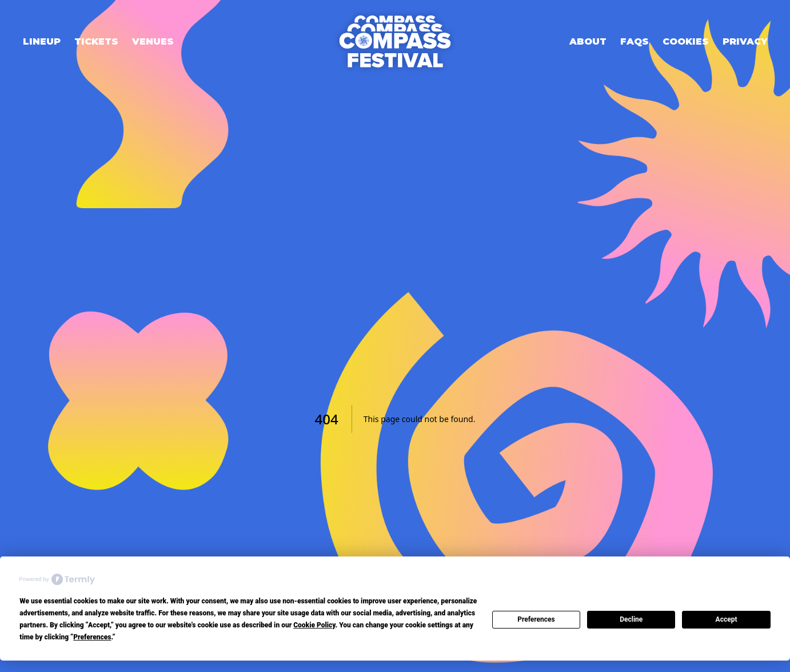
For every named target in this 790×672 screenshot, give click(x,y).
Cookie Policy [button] (314, 625)
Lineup (42, 41)
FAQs (635, 41)
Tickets (96, 41)
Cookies (686, 41)
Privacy (745, 41)
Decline (631, 619)
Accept (727, 619)
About (588, 41)
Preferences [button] (92, 637)
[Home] (395, 41)
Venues (153, 41)
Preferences (536, 619)
